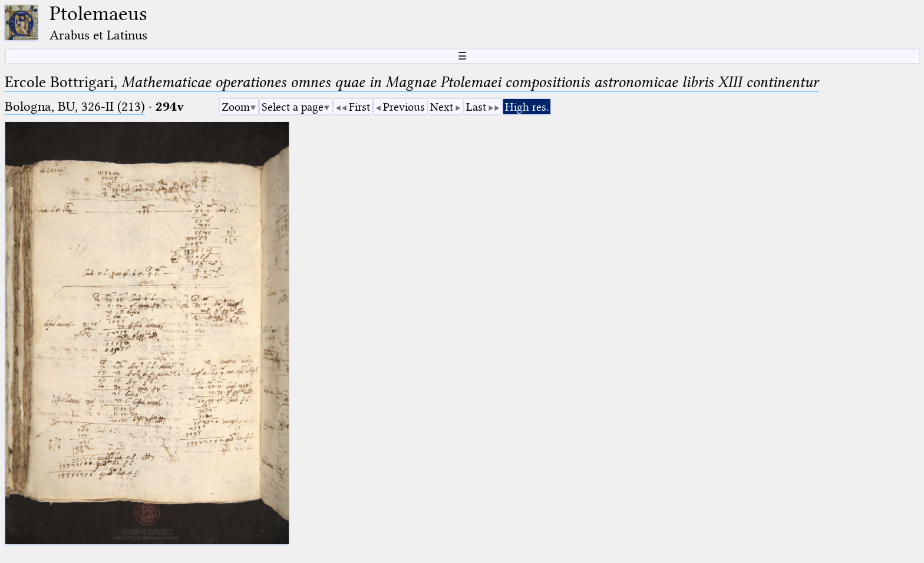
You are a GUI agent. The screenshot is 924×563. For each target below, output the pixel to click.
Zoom (236, 107)
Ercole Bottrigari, (412, 82)
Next (442, 107)
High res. (527, 107)
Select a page (293, 107)
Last (476, 107)
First (359, 107)
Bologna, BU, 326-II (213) (75, 106)
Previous (404, 107)
